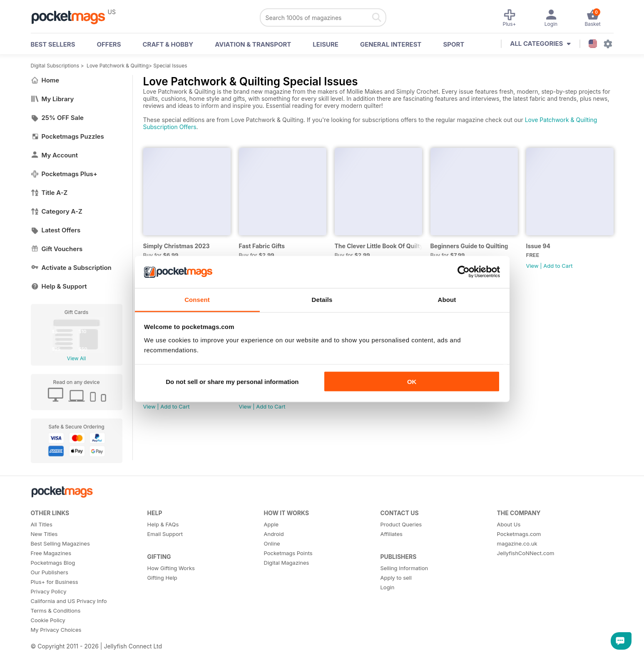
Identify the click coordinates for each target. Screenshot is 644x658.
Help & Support (59, 286)
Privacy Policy (49, 591)
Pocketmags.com (519, 534)
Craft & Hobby (168, 44)
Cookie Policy (48, 620)
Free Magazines (51, 553)
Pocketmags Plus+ (64, 174)
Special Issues (170, 66)
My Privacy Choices (56, 630)
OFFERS (109, 44)
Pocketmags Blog (53, 563)
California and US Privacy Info (69, 601)
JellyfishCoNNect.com (526, 553)
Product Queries (401, 524)
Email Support (165, 534)
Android (274, 534)
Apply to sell (396, 578)
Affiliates (392, 534)
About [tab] (447, 299)
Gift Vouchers (57, 249)
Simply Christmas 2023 (177, 246)
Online (272, 543)
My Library (52, 99)
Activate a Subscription (71, 268)
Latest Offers (56, 230)
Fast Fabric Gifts (262, 246)
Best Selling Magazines (60, 543)
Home (45, 80)
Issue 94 (538, 246)
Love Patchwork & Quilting (118, 66)
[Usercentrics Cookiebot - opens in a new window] (464, 272)
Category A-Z (57, 211)
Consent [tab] (197, 299)
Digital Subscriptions (55, 66)
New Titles (44, 534)
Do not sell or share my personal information (232, 382)
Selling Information (404, 568)
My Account (55, 155)
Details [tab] (322, 299)
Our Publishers (50, 572)
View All (76, 358)
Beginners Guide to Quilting (469, 246)
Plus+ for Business (55, 582)
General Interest (391, 44)
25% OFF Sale (57, 118)
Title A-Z (49, 193)
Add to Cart (558, 266)
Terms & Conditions (56, 611)
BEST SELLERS (53, 44)
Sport (454, 44)
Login (388, 587)
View (532, 266)
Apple (271, 524)
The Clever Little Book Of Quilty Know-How (378, 246)
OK (412, 382)
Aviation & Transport (253, 44)
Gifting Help (162, 578)
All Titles (42, 524)
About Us (509, 524)
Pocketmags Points (288, 553)
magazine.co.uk (517, 543)
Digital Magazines (287, 563)
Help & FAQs (163, 524)
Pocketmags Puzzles (67, 136)
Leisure (326, 44)
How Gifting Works (171, 568)
